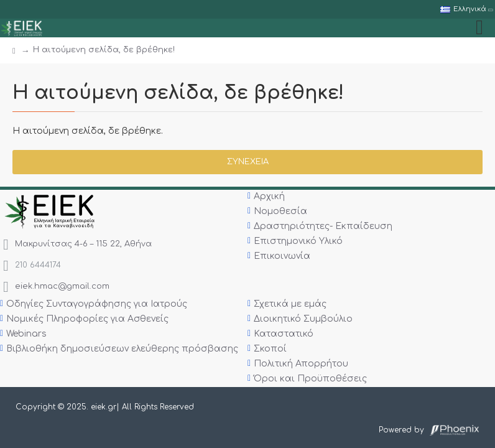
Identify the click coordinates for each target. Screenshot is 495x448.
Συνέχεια (248, 162)
